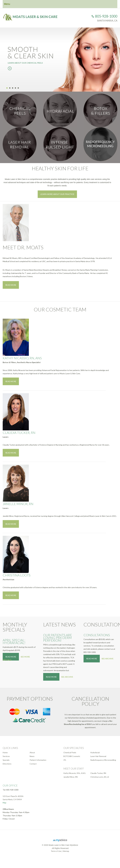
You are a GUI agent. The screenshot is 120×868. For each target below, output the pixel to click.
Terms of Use (56, 851)
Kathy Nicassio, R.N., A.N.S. (75, 773)
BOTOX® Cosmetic (72, 756)
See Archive (67, 677)
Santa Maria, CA (107, 21)
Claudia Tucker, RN (98, 773)
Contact (33, 764)
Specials (6, 760)
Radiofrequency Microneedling (103, 760)
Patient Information (38, 760)
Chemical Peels (70, 752)
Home (5, 752)
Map (4, 803)
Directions (7, 764)
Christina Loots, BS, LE (100, 777)
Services (6, 756)
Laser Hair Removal (98, 756)
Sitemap (66, 851)
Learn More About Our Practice (57, 194)
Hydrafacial (95, 752)
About (32, 752)
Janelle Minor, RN (71, 777)
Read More (11, 285)
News (32, 756)
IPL (65, 760)
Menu (7, 4)
